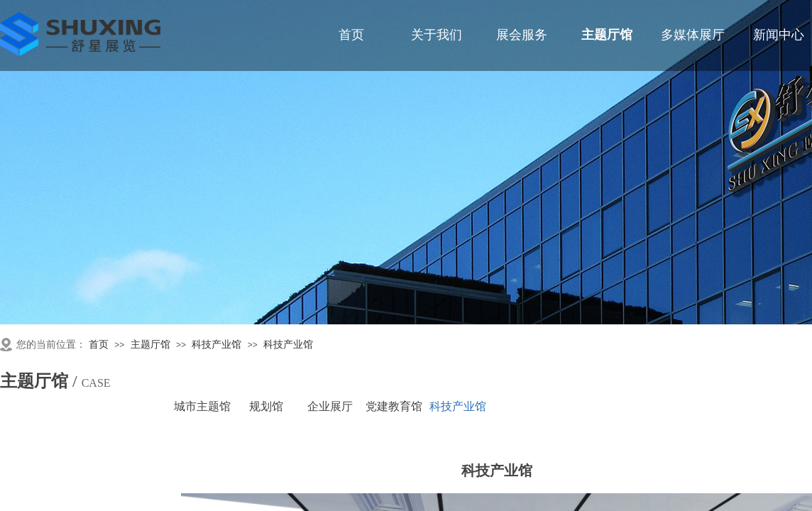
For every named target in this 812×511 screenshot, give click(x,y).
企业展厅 (330, 406)
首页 (99, 345)
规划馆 (266, 406)
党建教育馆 (394, 406)
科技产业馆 (216, 345)
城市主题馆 (202, 406)
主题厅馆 (150, 345)
